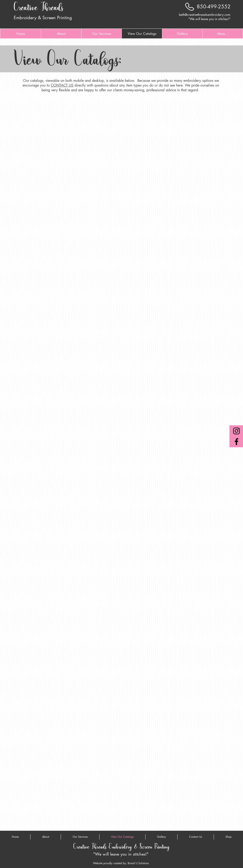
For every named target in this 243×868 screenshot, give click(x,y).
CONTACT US (62, 85)
